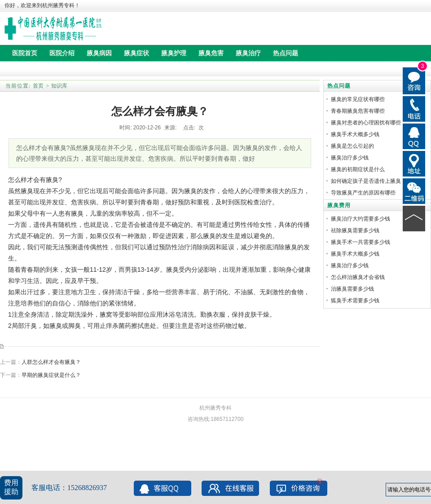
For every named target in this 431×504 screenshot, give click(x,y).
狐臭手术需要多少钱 (355, 301)
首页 (38, 86)
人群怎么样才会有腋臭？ (51, 362)
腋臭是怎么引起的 (352, 146)
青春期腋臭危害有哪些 (358, 111)
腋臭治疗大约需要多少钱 (361, 219)
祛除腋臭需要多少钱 (355, 230)
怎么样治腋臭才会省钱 (358, 277)
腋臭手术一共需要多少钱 (361, 242)
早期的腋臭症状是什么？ (51, 375)
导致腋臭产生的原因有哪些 (363, 193)
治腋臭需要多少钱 (352, 289)
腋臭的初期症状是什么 (358, 169)
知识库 (59, 86)
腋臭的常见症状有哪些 (358, 99)
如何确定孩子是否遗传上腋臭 (366, 181)
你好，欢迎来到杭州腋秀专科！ (42, 5)
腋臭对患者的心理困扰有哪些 (366, 123)
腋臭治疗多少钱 (350, 158)
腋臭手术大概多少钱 (355, 134)
